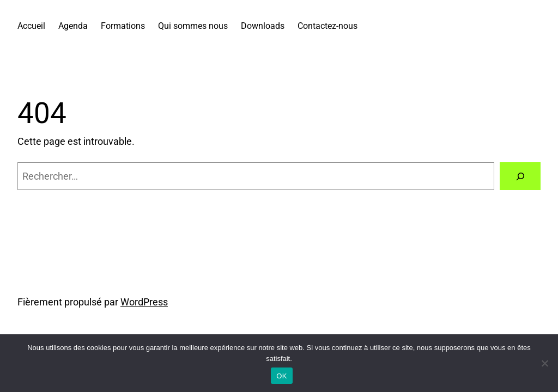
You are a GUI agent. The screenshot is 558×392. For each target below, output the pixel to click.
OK (281, 376)
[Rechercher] (520, 176)
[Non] (544, 363)
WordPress (144, 302)
